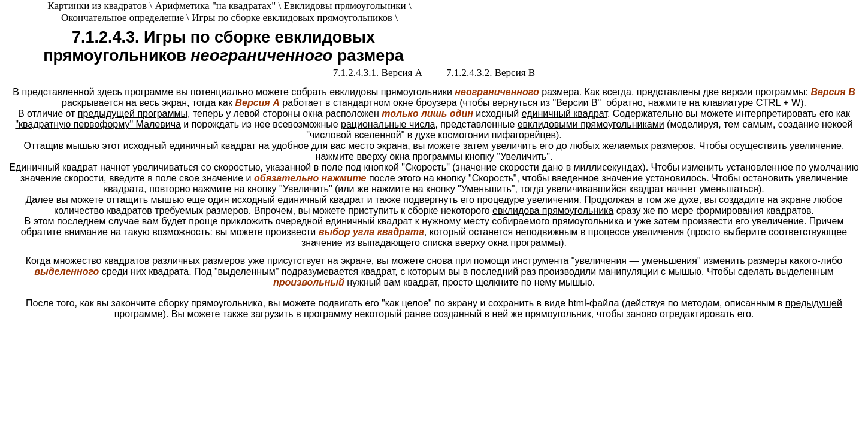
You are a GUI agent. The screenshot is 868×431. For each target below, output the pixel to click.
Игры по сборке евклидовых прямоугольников (292, 18)
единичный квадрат (565, 113)
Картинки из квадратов (97, 6)
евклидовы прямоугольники (391, 92)
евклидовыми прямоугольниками (591, 124)
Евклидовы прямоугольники (344, 6)
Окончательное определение (123, 18)
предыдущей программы (133, 113)
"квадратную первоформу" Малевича (98, 124)
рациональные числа (388, 124)
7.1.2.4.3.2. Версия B (491, 73)
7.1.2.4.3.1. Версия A (378, 73)
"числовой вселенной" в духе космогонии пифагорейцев (431, 135)
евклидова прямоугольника (553, 210)
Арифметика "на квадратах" (215, 6)
